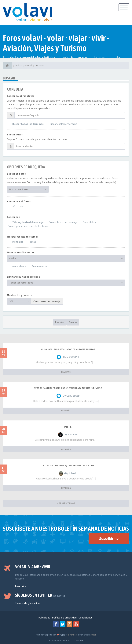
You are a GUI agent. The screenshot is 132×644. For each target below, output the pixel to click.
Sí (13, 206)
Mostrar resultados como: (22, 237)
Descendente (39, 266)
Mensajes (18, 242)
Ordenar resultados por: (21, 252)
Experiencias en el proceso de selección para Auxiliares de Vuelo (68, 388)
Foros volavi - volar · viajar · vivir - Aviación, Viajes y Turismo (56, 43)
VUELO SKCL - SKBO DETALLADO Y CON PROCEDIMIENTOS (68, 349)
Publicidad (44, 618)
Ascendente (19, 266)
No (21, 206)
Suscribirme (109, 538)
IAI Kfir (68, 427)
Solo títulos (89, 222)
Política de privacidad (64, 618)
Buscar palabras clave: (20, 96)
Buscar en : (13, 217)
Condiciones (86, 618)
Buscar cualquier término (63, 124)
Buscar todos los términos (28, 124)
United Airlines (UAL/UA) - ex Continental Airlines (68, 466)
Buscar (73, 322)
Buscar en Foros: (17, 174)
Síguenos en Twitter (40, 595)
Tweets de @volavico (27, 603)
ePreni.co (72, 635)
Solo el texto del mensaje (63, 222)
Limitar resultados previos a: (24, 277)
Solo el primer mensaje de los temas (29, 226)
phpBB (93, 635)
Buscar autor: (15, 134)
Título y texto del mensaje (28, 222)
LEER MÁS (66, 372)
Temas (32, 242)
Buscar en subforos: (19, 201)
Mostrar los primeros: (20, 295)
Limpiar (60, 322)
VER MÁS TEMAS (66, 503)
